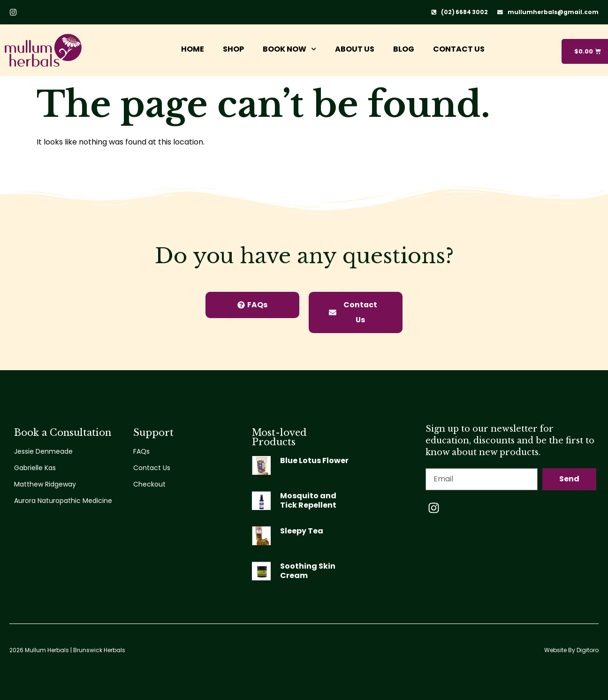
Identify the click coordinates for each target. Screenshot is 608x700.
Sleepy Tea (302, 531)
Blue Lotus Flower (314, 460)
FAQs (141, 451)
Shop (232, 49)
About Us (353, 49)
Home (191, 49)
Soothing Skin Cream (308, 571)
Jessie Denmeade (43, 451)
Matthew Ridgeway (45, 484)
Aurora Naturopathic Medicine (63, 501)
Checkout (149, 484)
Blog (402, 49)
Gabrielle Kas (35, 468)
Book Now (288, 49)
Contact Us (457, 49)
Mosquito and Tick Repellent (308, 500)
